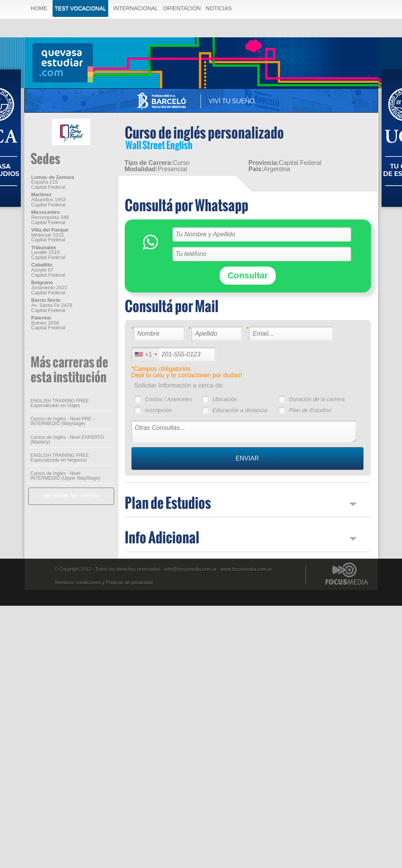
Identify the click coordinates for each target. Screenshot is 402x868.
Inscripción (158, 410)
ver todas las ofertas (71, 495)
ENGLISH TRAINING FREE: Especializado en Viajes (60, 403)
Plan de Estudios (310, 410)
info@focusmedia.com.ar (190, 569)
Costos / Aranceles (168, 399)
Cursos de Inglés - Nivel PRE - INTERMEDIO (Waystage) (63, 421)
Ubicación (225, 399)
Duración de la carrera (317, 399)
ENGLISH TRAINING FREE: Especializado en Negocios (60, 458)
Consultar (248, 275)
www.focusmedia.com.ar (246, 569)
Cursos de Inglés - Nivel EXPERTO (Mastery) (67, 440)
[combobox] (146, 354)
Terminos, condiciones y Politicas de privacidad (104, 583)
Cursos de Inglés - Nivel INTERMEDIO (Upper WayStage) (65, 476)
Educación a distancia (240, 410)
